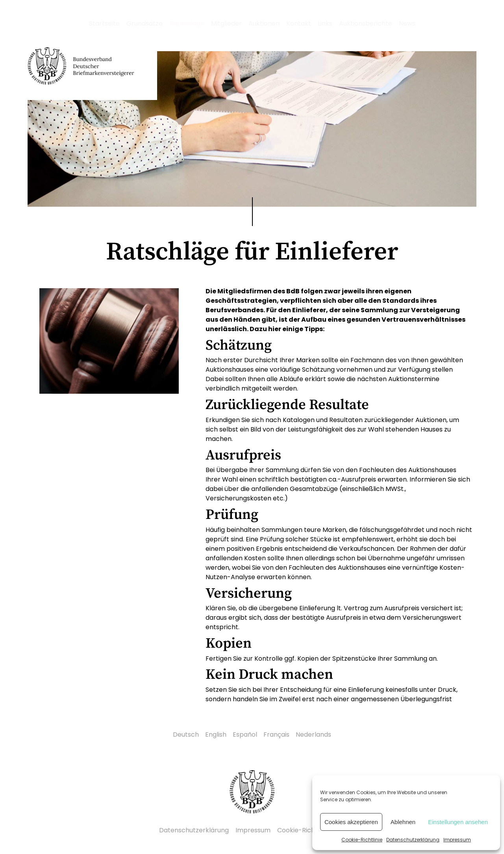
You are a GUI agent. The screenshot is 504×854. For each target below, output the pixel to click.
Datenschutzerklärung (413, 840)
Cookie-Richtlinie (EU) (311, 830)
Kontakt (299, 23)
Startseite (104, 23)
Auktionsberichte (366, 23)
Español (245, 735)
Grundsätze (145, 23)
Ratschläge (187, 23)
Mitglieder (226, 23)
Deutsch (186, 735)
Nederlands (313, 735)
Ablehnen (403, 822)
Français (276, 735)
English (216, 735)
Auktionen (264, 23)
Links (325, 23)
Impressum (457, 840)
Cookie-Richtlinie (362, 840)
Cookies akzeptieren (351, 822)
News (407, 23)
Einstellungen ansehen (458, 822)
